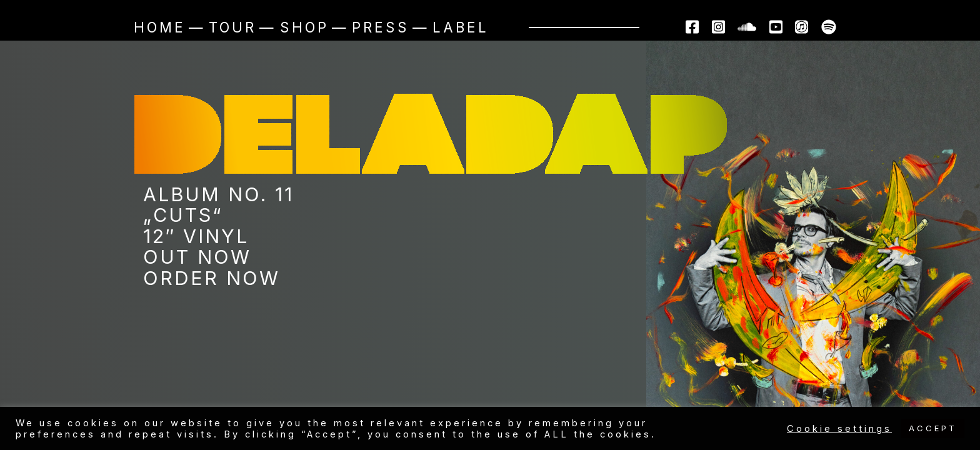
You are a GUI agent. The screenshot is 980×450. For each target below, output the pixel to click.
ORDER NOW (212, 278)
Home (160, 27)
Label (461, 27)
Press (381, 27)
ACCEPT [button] (933, 428)
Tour (232, 27)
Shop (304, 27)
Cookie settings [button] (839, 429)
